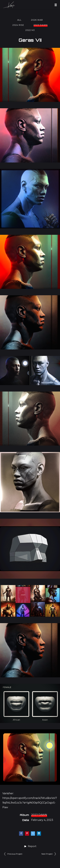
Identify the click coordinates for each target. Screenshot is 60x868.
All (19, 20)
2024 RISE (18, 25)
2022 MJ (30, 30)
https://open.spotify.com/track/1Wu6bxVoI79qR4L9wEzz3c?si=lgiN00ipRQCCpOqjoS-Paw (30, 803)
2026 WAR (37, 20)
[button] (30, 846)
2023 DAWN (41, 25)
